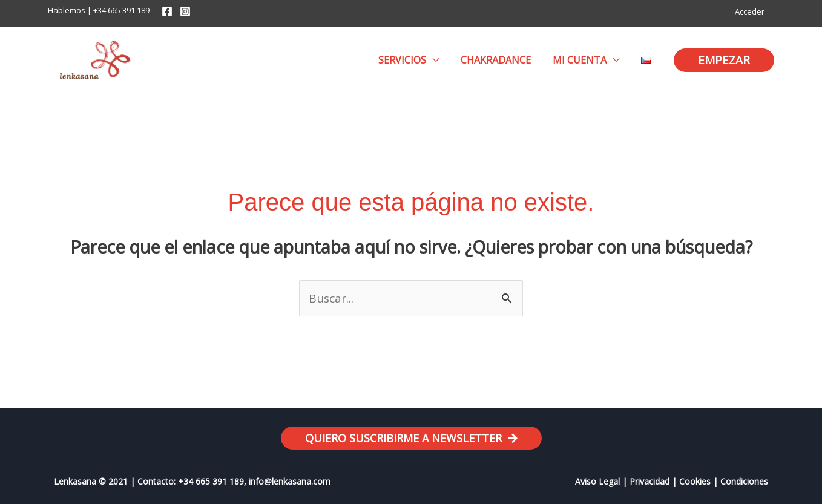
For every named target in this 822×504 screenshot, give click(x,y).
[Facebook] (167, 11)
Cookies (695, 481)
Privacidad (649, 481)
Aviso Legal (597, 481)
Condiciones (744, 481)
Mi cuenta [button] (583, 60)
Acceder (751, 11)
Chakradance (502, 60)
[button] (724, 60)
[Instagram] (185, 11)
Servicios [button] (411, 60)
